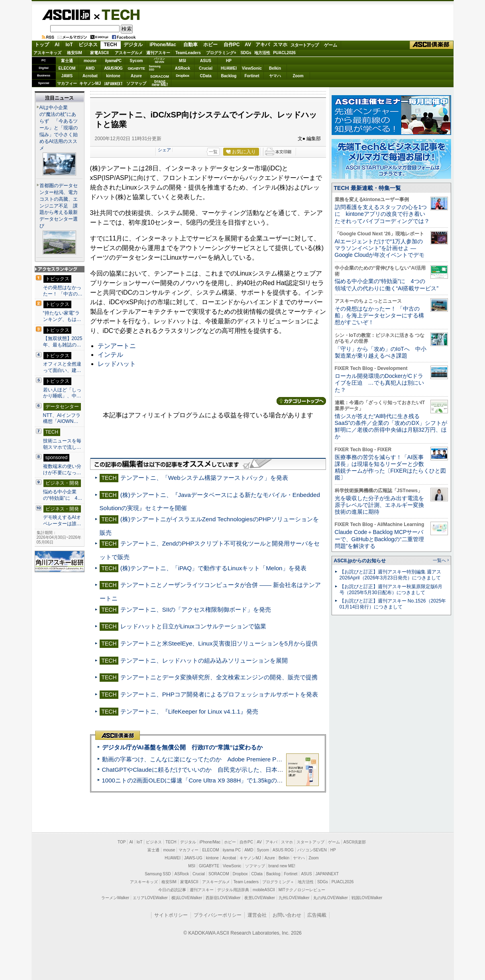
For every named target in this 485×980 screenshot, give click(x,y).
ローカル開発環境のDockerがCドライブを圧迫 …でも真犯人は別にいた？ (379, 383)
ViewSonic (252, 68)
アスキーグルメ (129, 53)
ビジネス (88, 45)
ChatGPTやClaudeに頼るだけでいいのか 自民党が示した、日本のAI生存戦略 (208, 770)
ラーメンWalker (115, 898)
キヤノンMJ (90, 83)
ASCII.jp (66, 15)
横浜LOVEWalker (187, 898)
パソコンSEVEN (159, 60)
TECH (118, 14)
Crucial (206, 68)
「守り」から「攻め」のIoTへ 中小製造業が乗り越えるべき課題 (381, 352)
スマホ (280, 45)
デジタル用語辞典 (233, 890)
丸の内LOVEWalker (331, 898)
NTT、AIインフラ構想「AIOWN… (62, 419)
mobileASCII (264, 890)
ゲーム (331, 45)
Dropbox (183, 76)
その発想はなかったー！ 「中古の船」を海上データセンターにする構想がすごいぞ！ (379, 316)
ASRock (183, 68)
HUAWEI (229, 68)
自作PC (232, 45)
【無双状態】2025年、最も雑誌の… (63, 342)
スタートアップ (304, 45)
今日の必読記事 (172, 890)
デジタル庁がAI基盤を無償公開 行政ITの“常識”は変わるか (182, 747)
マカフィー (67, 83)
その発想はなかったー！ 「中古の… (63, 291)
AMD (90, 68)
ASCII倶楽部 (432, 45)
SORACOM (219, 874)
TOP (122, 842)
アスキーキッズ (47, 53)
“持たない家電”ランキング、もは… (62, 316)
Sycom (136, 61)
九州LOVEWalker (294, 898)
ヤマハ (275, 76)
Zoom (298, 76)
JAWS (67, 76)
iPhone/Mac (163, 45)
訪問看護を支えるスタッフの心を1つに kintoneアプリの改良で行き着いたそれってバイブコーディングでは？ (382, 214)
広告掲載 (317, 915)
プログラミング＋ (278, 882)
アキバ (263, 45)
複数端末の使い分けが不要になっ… (62, 469)
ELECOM (67, 68)
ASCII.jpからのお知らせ (360, 561)
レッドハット (117, 364)
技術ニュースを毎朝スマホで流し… (62, 444)
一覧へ (439, 560)
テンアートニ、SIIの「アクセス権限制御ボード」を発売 (196, 609)
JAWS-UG (193, 858)
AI (57, 45)
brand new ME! (282, 866)
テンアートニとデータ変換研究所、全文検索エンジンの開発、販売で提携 (219, 677)
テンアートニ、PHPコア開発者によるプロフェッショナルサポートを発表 (219, 694)
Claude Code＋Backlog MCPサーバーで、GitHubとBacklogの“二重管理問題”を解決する (379, 539)
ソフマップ (136, 83)
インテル (110, 355)
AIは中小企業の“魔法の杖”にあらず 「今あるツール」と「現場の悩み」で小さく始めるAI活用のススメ (59, 128)
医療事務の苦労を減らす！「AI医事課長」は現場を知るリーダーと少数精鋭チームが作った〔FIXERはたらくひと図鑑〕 (390, 468)
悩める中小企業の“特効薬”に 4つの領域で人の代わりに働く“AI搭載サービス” (387, 285)
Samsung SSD (158, 874)
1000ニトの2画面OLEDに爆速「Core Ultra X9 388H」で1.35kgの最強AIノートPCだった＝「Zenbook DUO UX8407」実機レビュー (278, 780)
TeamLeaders (188, 53)
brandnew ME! (160, 83)
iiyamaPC (113, 61)
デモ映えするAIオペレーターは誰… (62, 520)
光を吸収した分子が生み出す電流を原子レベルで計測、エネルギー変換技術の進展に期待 (379, 505)
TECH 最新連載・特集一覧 (367, 188)
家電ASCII (99, 53)
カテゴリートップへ (301, 401)
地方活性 (262, 53)
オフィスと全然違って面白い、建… (62, 367)
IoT (69, 45)
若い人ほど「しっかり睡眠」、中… (62, 393)
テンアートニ (117, 346)
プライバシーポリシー (218, 915)
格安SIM (75, 53)
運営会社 (257, 915)
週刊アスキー (158, 53)
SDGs (246, 53)
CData (206, 76)
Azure (136, 76)
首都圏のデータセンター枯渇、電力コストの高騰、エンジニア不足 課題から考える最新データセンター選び (59, 206)
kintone (113, 76)
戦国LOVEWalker (367, 898)
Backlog (229, 76)
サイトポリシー (171, 915)
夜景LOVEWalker (260, 898)
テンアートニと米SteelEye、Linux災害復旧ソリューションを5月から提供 (219, 643)
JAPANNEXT (113, 83)
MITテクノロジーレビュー (302, 890)
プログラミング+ (221, 53)
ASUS (206, 61)
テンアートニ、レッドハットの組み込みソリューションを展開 (204, 660)
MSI (183, 61)
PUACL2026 (284, 53)
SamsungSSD (155, 68)
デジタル (133, 45)
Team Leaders (246, 882)
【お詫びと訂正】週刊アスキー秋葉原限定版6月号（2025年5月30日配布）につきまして (391, 590)
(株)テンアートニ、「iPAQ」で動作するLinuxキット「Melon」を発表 (213, 568)
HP (229, 61)
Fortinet (252, 76)
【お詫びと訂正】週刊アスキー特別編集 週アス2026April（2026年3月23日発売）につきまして (390, 575)
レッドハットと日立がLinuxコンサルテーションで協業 (193, 626)
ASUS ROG (113, 68)
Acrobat (90, 76)
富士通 (67, 61)
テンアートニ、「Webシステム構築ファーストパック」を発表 (204, 478)
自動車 (190, 45)
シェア (164, 150)
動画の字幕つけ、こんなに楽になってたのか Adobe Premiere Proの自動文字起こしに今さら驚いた (237, 759)
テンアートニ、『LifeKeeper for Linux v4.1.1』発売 (189, 711)
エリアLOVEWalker (150, 898)
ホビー (210, 45)
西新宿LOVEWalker (223, 898)
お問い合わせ (287, 915)
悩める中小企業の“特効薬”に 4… (63, 495)
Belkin (275, 68)
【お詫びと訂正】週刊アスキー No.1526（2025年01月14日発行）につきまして (393, 604)
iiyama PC (232, 850)
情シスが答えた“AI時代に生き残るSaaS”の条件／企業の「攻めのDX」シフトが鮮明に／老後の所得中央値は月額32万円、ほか (391, 426)
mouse (90, 61)
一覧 (213, 152)
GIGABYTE (136, 68)
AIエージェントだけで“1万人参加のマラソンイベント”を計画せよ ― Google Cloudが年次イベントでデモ (380, 248)
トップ (42, 45)
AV (248, 45)
